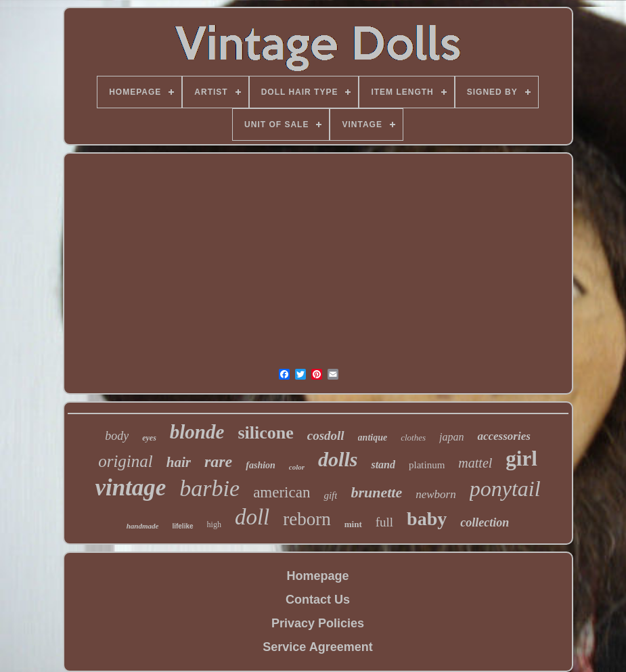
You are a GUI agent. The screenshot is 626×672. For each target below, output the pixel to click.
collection (485, 522)
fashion (261, 465)
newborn (436, 494)
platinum (427, 465)
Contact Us (318, 600)
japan (451, 437)
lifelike (182, 526)
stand (383, 465)
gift (330, 495)
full (384, 522)
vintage (130, 488)
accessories (504, 436)
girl (521, 458)
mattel (475, 463)
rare (218, 462)
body (117, 436)
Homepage (317, 576)
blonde (197, 432)
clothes (413, 438)
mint (353, 524)
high (214, 524)
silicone (265, 433)
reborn (307, 519)
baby (427, 519)
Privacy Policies (318, 623)
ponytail (505, 489)
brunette (376, 492)
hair (179, 462)
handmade (143, 526)
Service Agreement (317, 647)
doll (252, 517)
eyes (149, 438)
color (297, 467)
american (282, 492)
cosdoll (326, 435)
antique (373, 438)
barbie (209, 488)
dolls (338, 459)
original (126, 461)
